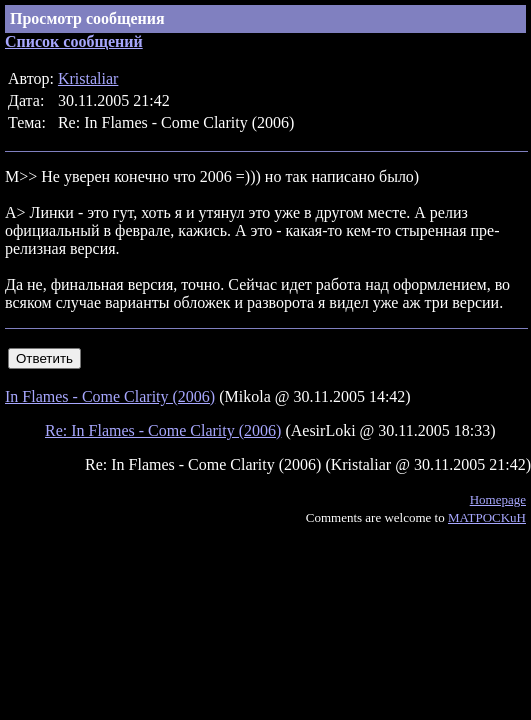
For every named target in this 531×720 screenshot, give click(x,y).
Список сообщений (74, 41)
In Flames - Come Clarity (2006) (110, 396)
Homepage (498, 499)
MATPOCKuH (487, 517)
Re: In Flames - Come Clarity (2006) (163, 430)
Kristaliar (88, 78)
